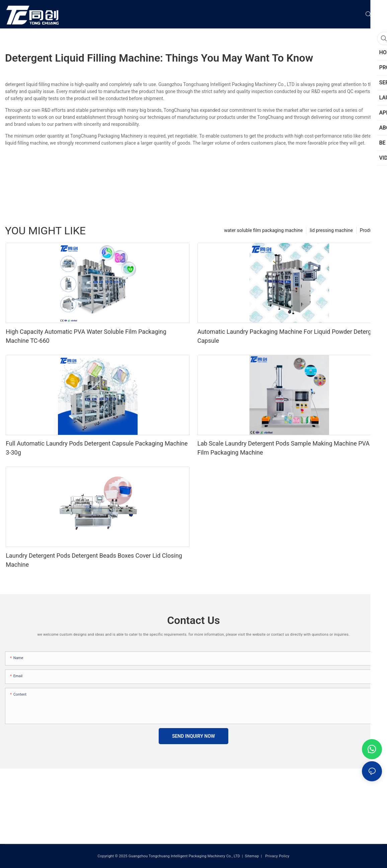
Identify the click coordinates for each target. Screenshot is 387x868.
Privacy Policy (277, 856)
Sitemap (252, 856)
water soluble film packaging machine (263, 230)
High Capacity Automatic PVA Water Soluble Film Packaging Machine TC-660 (86, 336)
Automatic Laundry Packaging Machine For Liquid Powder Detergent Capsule (289, 336)
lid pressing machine (331, 230)
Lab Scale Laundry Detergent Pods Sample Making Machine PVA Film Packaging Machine (284, 448)
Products (369, 230)
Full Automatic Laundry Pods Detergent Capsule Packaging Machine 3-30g (97, 448)
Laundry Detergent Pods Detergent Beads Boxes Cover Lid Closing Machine (94, 560)
